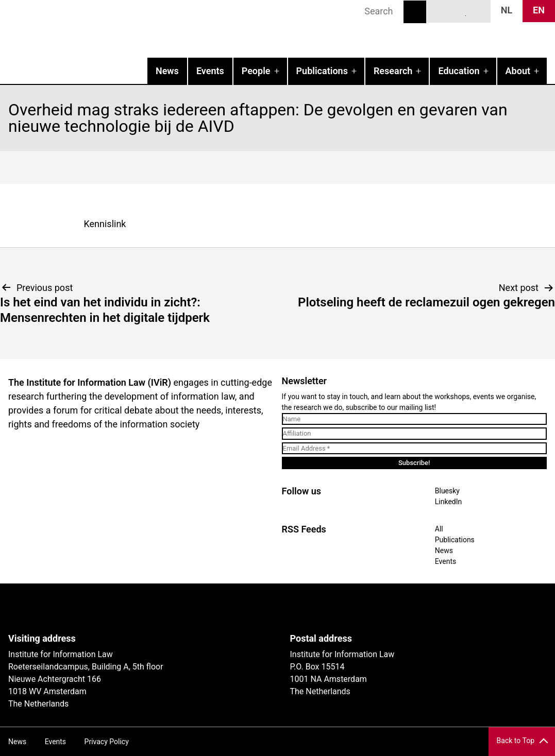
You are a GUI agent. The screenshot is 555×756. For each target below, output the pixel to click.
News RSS (477, 11)
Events (210, 71)
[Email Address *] (415, 449)
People (256, 71)
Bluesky (440, 11)
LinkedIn (459, 11)
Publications (322, 71)
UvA (128, 608)
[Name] (415, 419)
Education (459, 71)
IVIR (132, 29)
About (518, 71)
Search (415, 12)
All (439, 529)
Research (393, 71)
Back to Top (516, 741)
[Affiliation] (415, 434)
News (167, 71)
